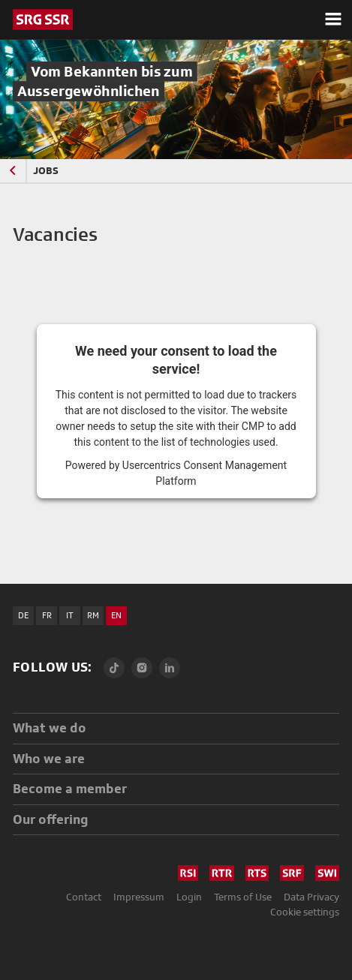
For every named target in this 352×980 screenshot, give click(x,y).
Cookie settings (305, 912)
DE (23, 615)
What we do (50, 727)
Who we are (49, 758)
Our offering (51, 819)
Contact (84, 897)
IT (70, 615)
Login (189, 897)
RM (93, 615)
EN (116, 615)
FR (47, 615)
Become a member (70, 788)
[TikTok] (114, 668)
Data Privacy (311, 897)
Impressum (139, 897)
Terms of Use (243, 897)
